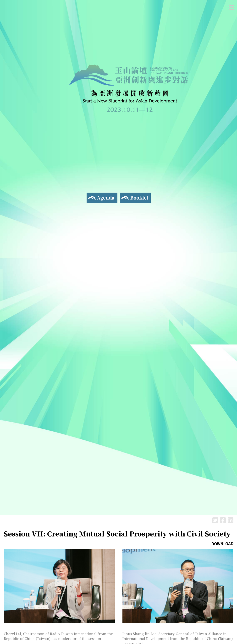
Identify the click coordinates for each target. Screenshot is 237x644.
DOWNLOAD (222, 544)
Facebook (223, 520)
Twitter (215, 520)
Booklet (127, 195)
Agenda (93, 195)
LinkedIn (231, 520)
